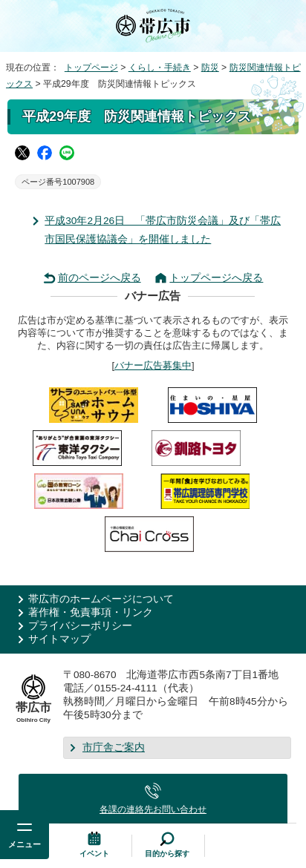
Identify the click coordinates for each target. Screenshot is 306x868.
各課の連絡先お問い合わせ (153, 809)
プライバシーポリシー (80, 626)
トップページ (91, 68)
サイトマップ (59, 639)
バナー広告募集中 (153, 365)
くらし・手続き (160, 68)
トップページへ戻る (216, 278)
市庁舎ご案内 (114, 747)
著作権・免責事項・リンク (91, 612)
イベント (94, 854)
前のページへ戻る (100, 278)
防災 (210, 68)
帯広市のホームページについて (101, 599)
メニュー (25, 844)
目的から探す (167, 854)
